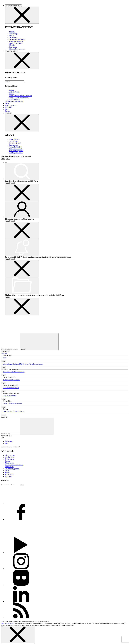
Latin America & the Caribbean (13, 412)
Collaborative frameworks (14, 101)
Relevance (9, 441)
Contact (8, 461)
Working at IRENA (16, 153)
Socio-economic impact (17, 39)
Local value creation (10, 396)
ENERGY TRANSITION (13, 6)
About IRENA (14, 139)
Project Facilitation (16, 43)
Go (22, 485)
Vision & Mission (15, 147)
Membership (14, 141)
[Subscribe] (10, 485)
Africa (12, 90)
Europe (12, 94)
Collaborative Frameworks (14, 465)
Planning (12, 45)
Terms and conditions (7, 623)
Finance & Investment (17, 49)
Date (7, 443)
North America (14, 100)
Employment (10, 457)
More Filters (5, 351)
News (7, 103)
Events (7, 111)
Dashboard (6, 380)
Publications (9, 474)
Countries (4, 417)
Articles (5, 364)
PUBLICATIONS (11, 105)
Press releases (38, 364)
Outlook (12, 32)
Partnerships (14, 34)
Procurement (14, 145)
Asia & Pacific (14, 92)
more (3, 361)
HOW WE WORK (11, 51)
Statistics (17, 380)
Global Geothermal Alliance (12, 404)
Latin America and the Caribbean (21, 96)
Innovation (13, 47)
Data (7, 109)
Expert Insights (14, 364)
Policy (12, 35)
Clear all (4, 353)
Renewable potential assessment (14, 372)
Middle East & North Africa (19, 98)
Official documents (16, 149)
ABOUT (8, 113)
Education (9, 107)
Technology (13, 37)
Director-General (15, 143)
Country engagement (16, 41)
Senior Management (16, 151)
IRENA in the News (26, 364)
